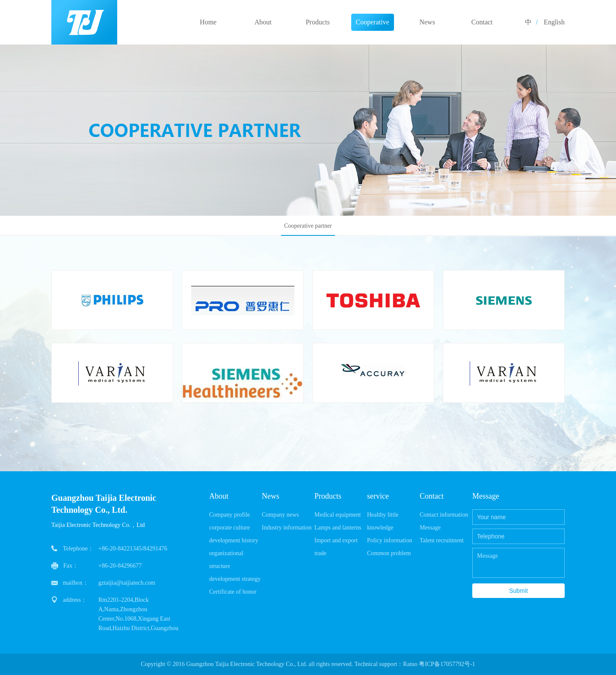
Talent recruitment (442, 540)
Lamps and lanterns (338, 528)
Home (208, 22)
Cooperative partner (373, 25)
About (263, 22)
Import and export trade (336, 547)
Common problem (389, 553)
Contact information (444, 515)
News (427, 22)
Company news (280, 515)
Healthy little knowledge (383, 521)
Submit (518, 591)
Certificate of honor (233, 592)
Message (430, 528)
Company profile (230, 515)
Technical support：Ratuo (385, 664)
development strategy (235, 579)
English (554, 22)
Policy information (389, 540)
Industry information (287, 528)
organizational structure (226, 560)
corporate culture (230, 528)
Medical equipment (338, 515)
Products (318, 22)
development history (234, 540)
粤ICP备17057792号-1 (447, 664)
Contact (482, 22)
